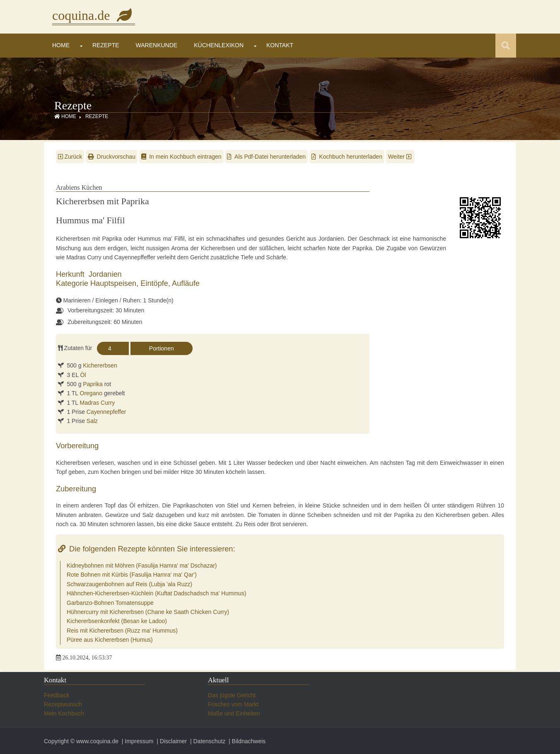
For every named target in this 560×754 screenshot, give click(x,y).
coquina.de (94, 15)
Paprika (93, 384)
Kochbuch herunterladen (347, 157)
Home (61, 45)
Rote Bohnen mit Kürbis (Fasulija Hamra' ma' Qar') (132, 575)
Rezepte (106, 45)
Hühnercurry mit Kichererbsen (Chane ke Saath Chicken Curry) (148, 612)
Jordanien (105, 274)
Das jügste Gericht (232, 695)
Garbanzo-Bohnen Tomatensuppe (110, 603)
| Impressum (137, 741)
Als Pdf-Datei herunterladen (266, 157)
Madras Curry (98, 403)
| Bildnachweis (246, 741)
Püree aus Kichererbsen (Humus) (110, 640)
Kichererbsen (100, 365)
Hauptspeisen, (115, 283)
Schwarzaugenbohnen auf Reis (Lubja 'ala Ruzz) (129, 584)
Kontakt (280, 45)
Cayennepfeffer (106, 412)
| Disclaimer (171, 741)
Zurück (70, 157)
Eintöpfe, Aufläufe (170, 283)
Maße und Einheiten (234, 713)
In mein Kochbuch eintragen (181, 157)
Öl (83, 375)
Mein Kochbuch (64, 713)
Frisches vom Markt (233, 704)
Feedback (57, 695)
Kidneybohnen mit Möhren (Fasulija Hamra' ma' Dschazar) (142, 565)
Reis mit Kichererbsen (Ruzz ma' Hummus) (122, 631)
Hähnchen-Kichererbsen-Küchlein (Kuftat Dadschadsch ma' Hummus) (157, 593)
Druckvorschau (112, 157)
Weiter (401, 157)
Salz (92, 421)
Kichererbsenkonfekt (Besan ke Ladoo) (117, 621)
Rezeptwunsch (63, 704)
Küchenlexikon (219, 45)
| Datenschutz (207, 741)
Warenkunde (157, 45)
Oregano (91, 393)
